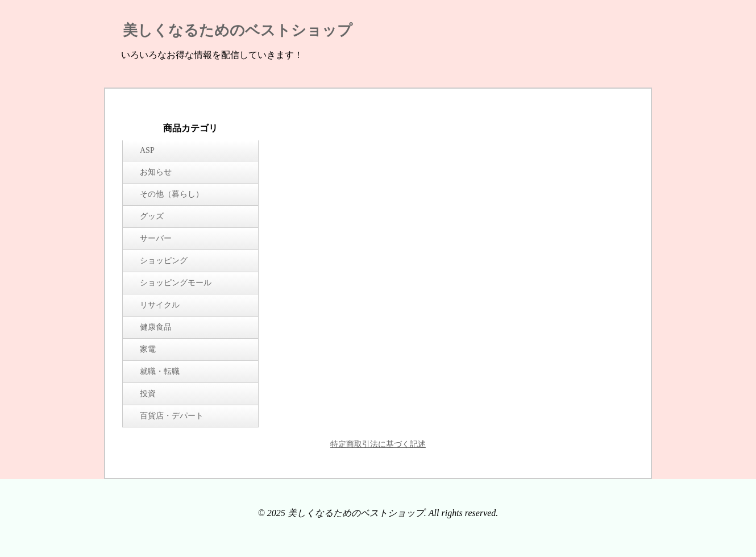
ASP (147, 150)
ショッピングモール (176, 283)
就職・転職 (160, 371)
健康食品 (156, 327)
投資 (148, 394)
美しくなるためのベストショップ (238, 30)
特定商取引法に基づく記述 (378, 444)
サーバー (156, 238)
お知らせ (156, 172)
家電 (148, 349)
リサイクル (160, 305)
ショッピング (164, 261)
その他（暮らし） (172, 194)
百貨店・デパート (172, 416)
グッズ (152, 216)
